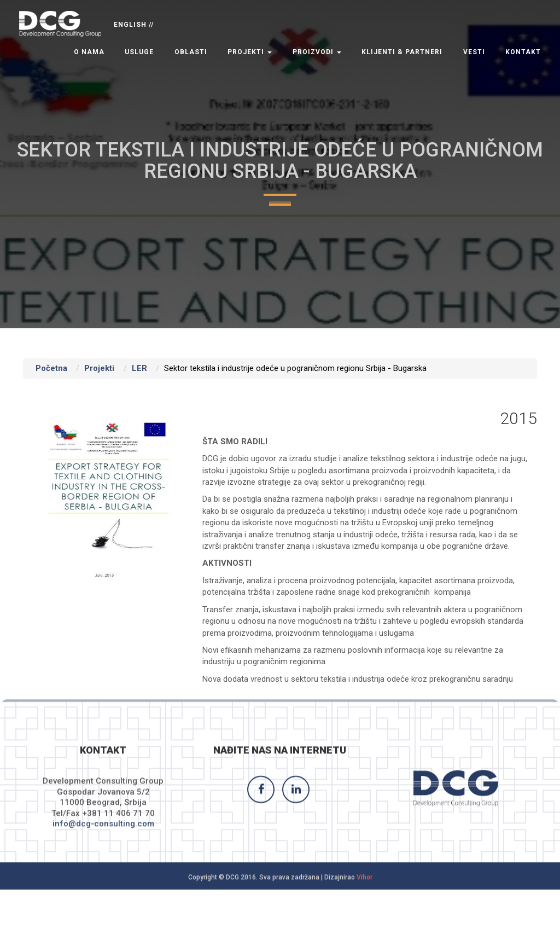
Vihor (364, 885)
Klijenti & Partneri (402, 52)
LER (139, 368)
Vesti (474, 52)
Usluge (139, 52)
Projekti (250, 52)
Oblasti (191, 52)
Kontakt (523, 52)
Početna (51, 368)
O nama (89, 52)
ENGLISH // (134, 25)
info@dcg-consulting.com (103, 832)
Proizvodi (317, 52)
